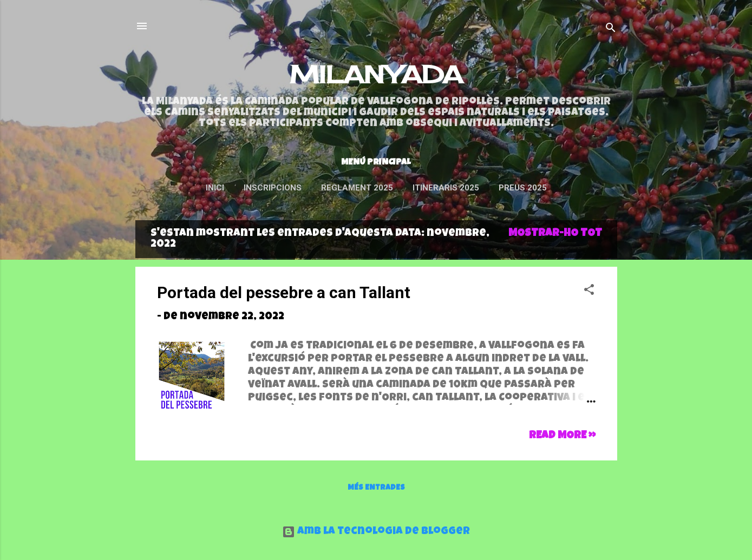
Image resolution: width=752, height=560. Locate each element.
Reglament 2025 (357, 188)
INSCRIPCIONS (273, 188)
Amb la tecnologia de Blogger (376, 532)
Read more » (562, 436)
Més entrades (376, 488)
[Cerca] (611, 29)
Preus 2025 (523, 188)
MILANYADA (376, 74)
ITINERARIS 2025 (446, 188)
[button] (589, 292)
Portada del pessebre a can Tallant (284, 292)
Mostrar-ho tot (555, 234)
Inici (215, 188)
